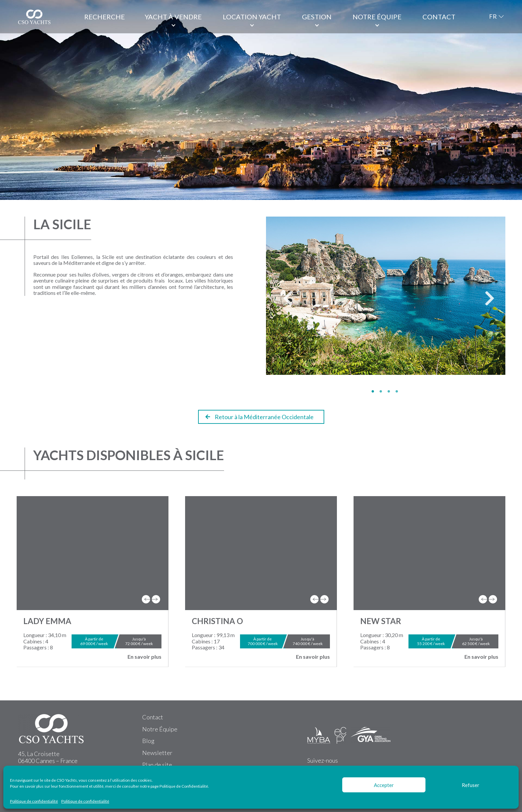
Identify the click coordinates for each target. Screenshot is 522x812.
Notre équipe (377, 17)
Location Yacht (252, 17)
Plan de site (157, 765)
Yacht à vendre (173, 17)
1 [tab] (374, 392)
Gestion (317, 17)
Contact (439, 17)
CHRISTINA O (217, 621)
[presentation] (146, 599)
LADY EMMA (47, 621)
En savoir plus (144, 657)
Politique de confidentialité (34, 801)
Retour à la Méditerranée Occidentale (260, 417)
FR (493, 16)
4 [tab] (398, 392)
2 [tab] (382, 392)
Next (484, 302)
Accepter (384, 785)
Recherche (105, 17)
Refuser (471, 785)
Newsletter (157, 753)
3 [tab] (390, 392)
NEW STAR (381, 621)
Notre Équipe (160, 729)
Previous (283, 302)
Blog (148, 741)
